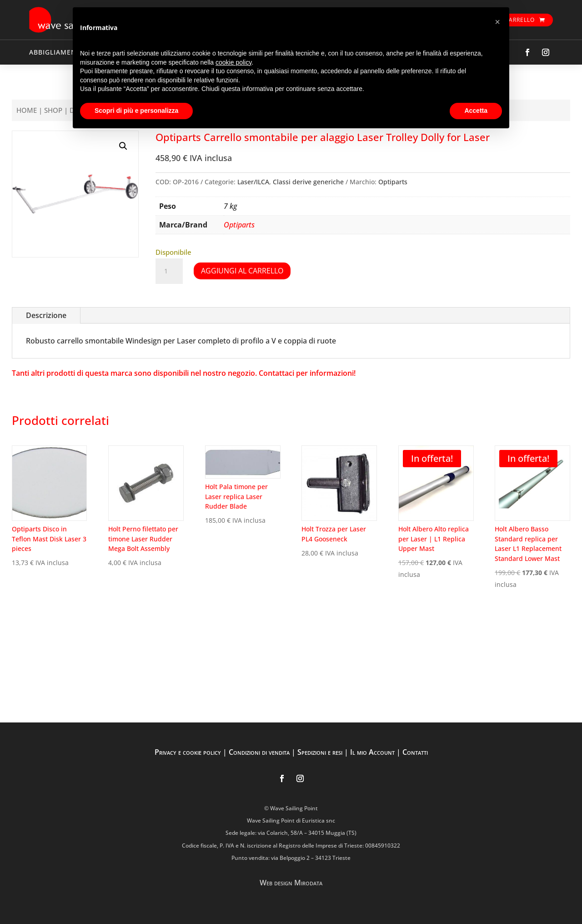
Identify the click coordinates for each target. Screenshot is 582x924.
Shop (53, 110)
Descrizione (46, 315)
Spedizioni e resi (320, 752)
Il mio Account (372, 752)
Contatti (415, 752)
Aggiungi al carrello (242, 271)
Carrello (520, 20)
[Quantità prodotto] (169, 271)
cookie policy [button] (233, 62)
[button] (123, 146)
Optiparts (393, 182)
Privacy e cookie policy (188, 752)
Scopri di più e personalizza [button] (136, 111)
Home (27, 110)
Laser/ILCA (253, 182)
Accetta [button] (476, 111)
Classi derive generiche (308, 182)
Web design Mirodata (291, 883)
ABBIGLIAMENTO (58, 52)
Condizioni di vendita (259, 752)
